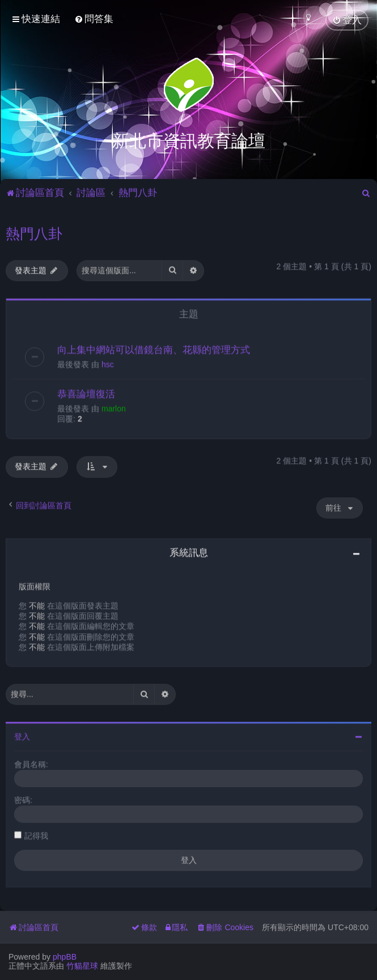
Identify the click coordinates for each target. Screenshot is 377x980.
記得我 (36, 834)
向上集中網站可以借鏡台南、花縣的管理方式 (154, 348)
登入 (22, 735)
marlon (114, 407)
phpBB (65, 957)
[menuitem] (94, 19)
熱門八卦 (34, 232)
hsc (108, 363)
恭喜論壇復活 (86, 392)
